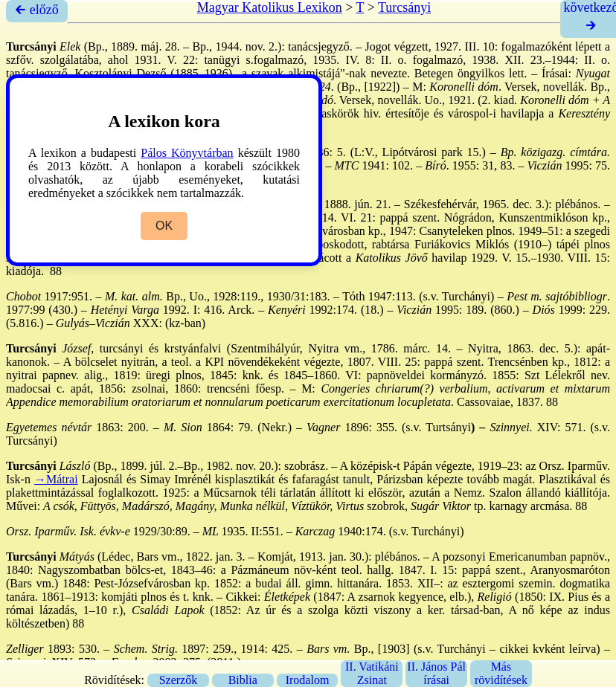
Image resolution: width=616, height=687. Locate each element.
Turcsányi (404, 7)
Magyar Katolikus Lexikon (270, 7)
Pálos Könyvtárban (187, 153)
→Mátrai (56, 479)
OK (164, 226)
